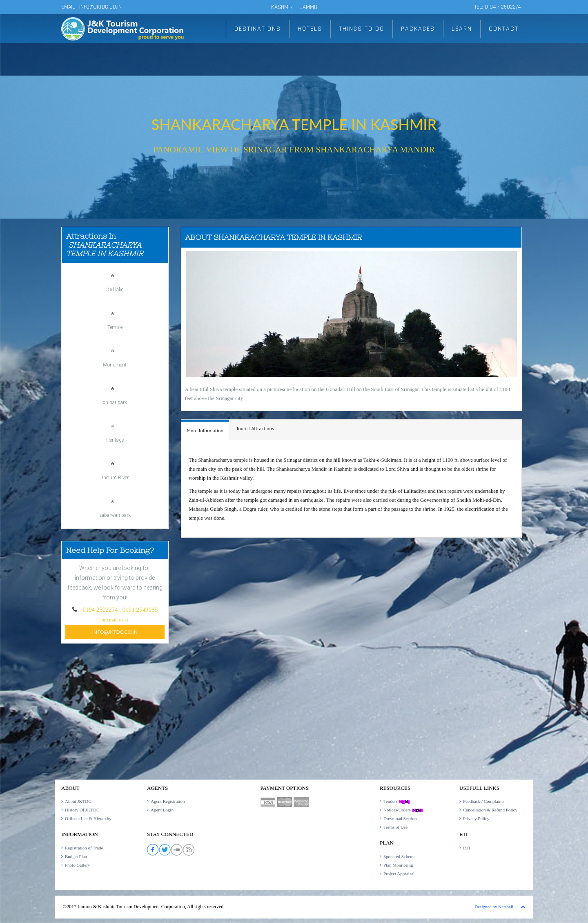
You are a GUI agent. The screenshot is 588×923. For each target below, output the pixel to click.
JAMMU (308, 7)
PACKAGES (418, 29)
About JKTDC (78, 801)
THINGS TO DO (362, 29)
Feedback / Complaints (484, 801)
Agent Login (162, 810)
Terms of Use (395, 827)
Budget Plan (76, 856)
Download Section (400, 818)
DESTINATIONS (258, 29)
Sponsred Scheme (400, 856)
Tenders (397, 801)
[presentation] (205, 431)
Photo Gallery (77, 865)
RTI (467, 848)
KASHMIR (282, 7)
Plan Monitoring (398, 865)
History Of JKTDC (82, 810)
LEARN (462, 29)
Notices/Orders (403, 810)
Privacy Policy (476, 818)
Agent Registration (168, 801)
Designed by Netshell (494, 907)
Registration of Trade (84, 848)
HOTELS (310, 29)
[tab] (205, 430)
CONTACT (504, 29)
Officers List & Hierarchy (88, 818)
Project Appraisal (399, 874)
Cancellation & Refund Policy (490, 810)
